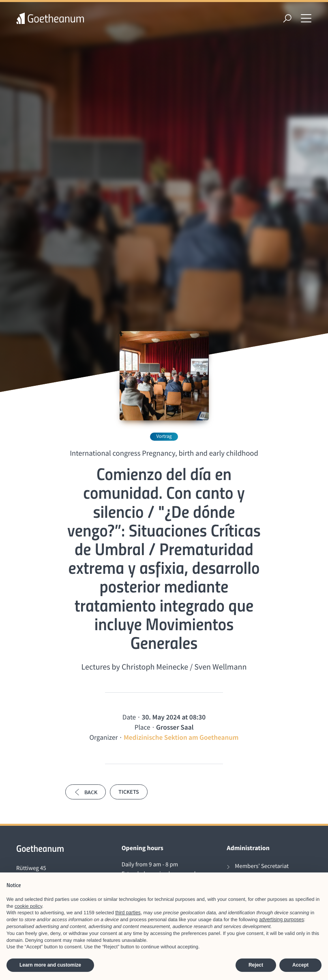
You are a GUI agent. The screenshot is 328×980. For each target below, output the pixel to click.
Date (129, 717)
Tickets (129, 792)
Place (143, 727)
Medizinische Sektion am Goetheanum (181, 737)
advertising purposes (282, 920)
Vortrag (164, 436)
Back (86, 792)
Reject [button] (256, 965)
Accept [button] (300, 965)
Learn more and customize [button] (50, 965)
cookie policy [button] (28, 906)
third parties (128, 913)
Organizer (104, 737)
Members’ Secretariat (262, 866)
